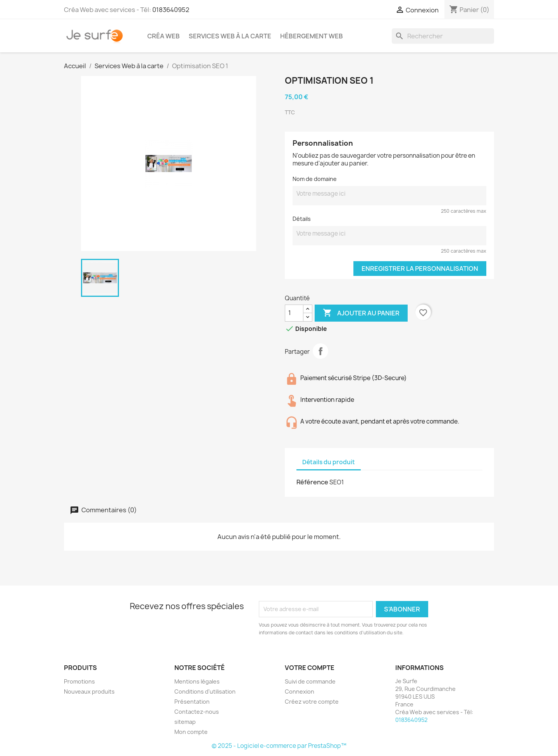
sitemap (185, 722)
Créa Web (164, 36)
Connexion (300, 691)
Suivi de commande (310, 681)
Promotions (79, 681)
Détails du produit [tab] (329, 462)
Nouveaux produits (89, 691)
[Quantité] (294, 313)
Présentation (192, 702)
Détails (302, 219)
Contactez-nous (197, 712)
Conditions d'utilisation (205, 691)
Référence (312, 482)
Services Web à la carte (230, 36)
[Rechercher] (443, 36)
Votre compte (310, 668)
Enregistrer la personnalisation (420, 269)
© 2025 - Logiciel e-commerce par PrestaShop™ (279, 746)
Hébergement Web (312, 36)
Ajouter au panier (361, 313)
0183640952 (171, 10)
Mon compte (191, 732)
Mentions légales (197, 681)
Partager (320, 351)
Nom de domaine (315, 179)
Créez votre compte (312, 702)
